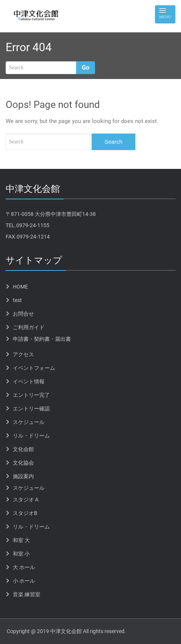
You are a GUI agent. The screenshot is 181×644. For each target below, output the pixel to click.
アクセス (23, 354)
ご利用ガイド (29, 327)
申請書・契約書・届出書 (42, 339)
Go (86, 68)
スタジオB (25, 513)
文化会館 (23, 449)
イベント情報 (29, 381)
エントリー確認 (31, 409)
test (17, 300)
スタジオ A (26, 500)
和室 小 (21, 554)
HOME (20, 287)
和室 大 (21, 540)
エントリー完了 (31, 395)
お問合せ (23, 314)
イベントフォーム (34, 368)
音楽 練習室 (27, 594)
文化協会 (23, 463)
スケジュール (29, 422)
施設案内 (23, 476)
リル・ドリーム (31, 436)
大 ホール (24, 567)
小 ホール (24, 581)
